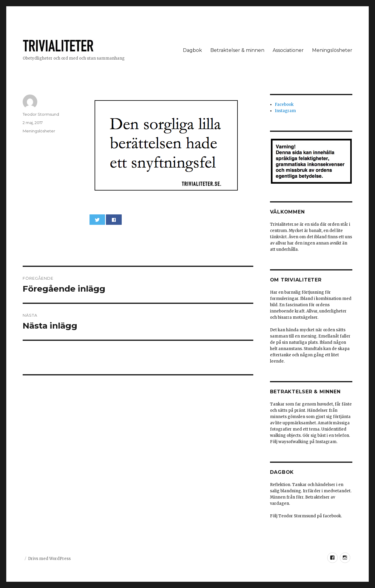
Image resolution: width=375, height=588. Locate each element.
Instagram (285, 111)
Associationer (288, 50)
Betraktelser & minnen (237, 50)
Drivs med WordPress (49, 559)
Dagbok (192, 50)
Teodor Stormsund (41, 114)
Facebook (284, 105)
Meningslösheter (332, 50)
